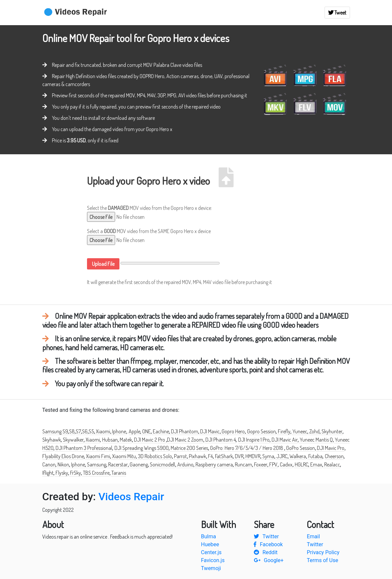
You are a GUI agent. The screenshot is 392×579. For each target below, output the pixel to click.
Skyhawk (52, 440)
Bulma (209, 536)
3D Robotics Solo (154, 456)
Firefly (284, 431)
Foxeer (260, 464)
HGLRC (301, 464)
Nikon (63, 464)
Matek (125, 440)
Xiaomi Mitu (124, 456)
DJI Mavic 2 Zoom (185, 440)
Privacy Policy (323, 552)
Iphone (119, 431)
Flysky (61, 473)
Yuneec (299, 431)
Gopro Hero (233, 431)
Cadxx (286, 464)
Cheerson (334, 456)
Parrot (180, 456)
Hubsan (110, 440)
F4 (210, 456)
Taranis (118, 473)
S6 (85, 431)
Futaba (315, 456)
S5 (91, 431)
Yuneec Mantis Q (316, 440)
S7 (78, 431)
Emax (316, 464)
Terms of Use (322, 560)
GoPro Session (300, 448)
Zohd (314, 431)
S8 (72, 431)
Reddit (266, 552)
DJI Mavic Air (284, 440)
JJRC (281, 456)
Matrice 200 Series (189, 448)
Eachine (160, 431)
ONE (146, 431)
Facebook (268, 544)
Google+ (269, 560)
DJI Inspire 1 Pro (254, 440)
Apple (134, 431)
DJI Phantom (184, 431)
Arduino (185, 464)
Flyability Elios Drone (63, 456)
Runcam (243, 464)
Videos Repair (131, 497)
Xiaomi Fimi (98, 456)
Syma (268, 456)
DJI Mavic (209, 431)
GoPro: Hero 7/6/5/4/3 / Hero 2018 (247, 448)
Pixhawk (197, 456)
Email (313, 536)
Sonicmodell (162, 464)
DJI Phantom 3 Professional (83, 448)
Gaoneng (138, 464)
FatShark (223, 456)
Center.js (211, 552)
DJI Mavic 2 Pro (150, 440)
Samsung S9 (55, 431)
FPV (273, 464)
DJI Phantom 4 (220, 440)
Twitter (266, 536)
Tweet (337, 13)
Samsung (96, 464)
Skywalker (73, 440)
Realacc (332, 464)
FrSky (75, 473)
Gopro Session (261, 431)
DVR (239, 456)
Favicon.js (213, 560)
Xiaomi (103, 431)
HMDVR (252, 456)
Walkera (297, 456)
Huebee (210, 544)
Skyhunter (331, 431)
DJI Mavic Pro (330, 448)
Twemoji (211, 568)
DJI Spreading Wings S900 (142, 448)
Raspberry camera (214, 464)
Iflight (48, 473)
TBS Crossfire (96, 473)
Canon (49, 464)
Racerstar (117, 464)
